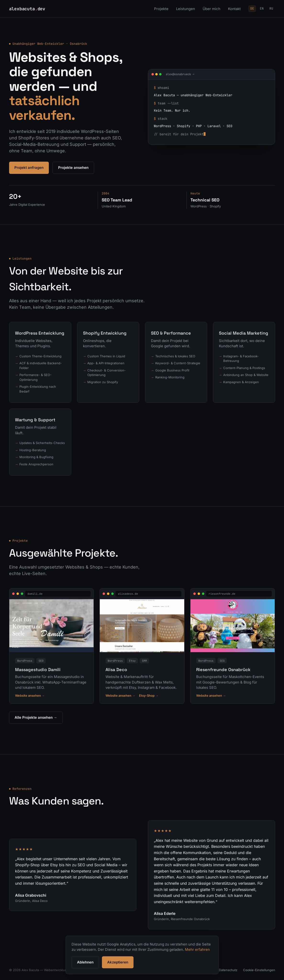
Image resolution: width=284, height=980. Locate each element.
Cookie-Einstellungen (259, 970)
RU (271, 9)
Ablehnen (85, 962)
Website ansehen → (30, 696)
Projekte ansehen (73, 168)
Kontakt (234, 9)
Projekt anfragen (29, 168)
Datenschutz (228, 970)
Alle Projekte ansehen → (36, 718)
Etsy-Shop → (149, 696)
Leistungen (186, 9)
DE (252, 9)
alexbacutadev (27, 9)
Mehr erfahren (197, 949)
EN (262, 9)
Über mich (212, 9)
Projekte (161, 9)
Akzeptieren (118, 962)
